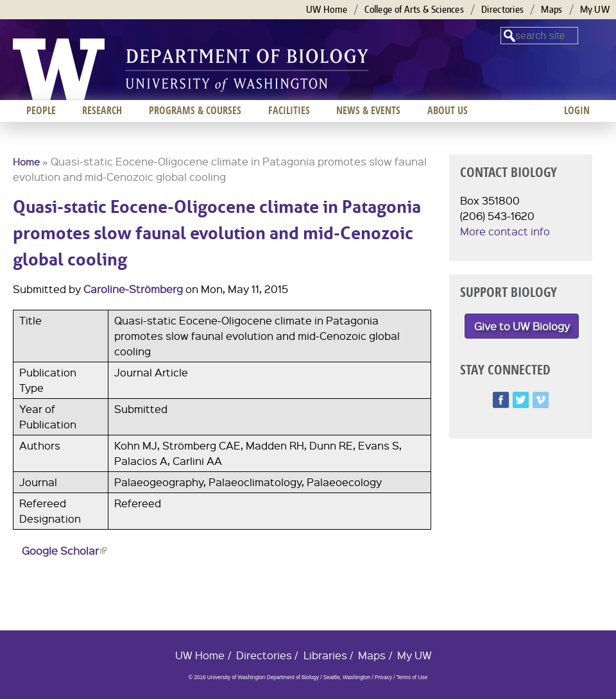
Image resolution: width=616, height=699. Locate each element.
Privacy (383, 678)
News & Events (368, 110)
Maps (552, 9)
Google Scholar (64, 551)
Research (102, 110)
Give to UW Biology (522, 326)
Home (26, 162)
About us (448, 110)
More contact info (505, 231)
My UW (595, 9)
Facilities (289, 110)
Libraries (325, 655)
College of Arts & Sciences (414, 9)
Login (577, 110)
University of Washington (59, 69)
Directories (502, 9)
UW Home (327, 9)
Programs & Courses (195, 110)
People (41, 110)
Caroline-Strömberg (133, 289)
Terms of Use (412, 678)
